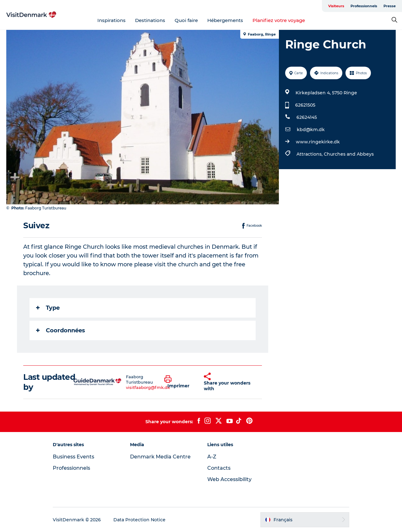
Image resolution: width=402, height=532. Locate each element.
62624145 (307, 117)
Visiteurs (336, 6)
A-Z (212, 457)
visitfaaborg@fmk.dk (148, 387)
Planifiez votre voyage (279, 20)
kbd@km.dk (311, 130)
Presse (390, 6)
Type (48, 308)
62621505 (305, 105)
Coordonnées (61, 330)
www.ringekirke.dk (318, 142)
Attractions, (310, 154)
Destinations (150, 20)
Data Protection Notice (139, 520)
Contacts (219, 468)
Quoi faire (186, 20)
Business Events (73, 457)
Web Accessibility (229, 479)
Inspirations (111, 20)
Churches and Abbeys (349, 154)
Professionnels (364, 6)
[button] (179, 382)
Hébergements (225, 20)
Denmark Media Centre (160, 457)
